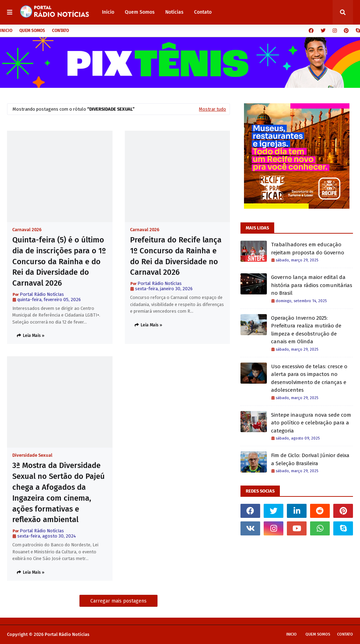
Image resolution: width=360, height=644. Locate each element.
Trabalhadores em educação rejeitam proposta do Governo (308, 249)
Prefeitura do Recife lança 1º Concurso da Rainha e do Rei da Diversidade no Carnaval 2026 (176, 256)
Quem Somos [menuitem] (140, 12)
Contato (60, 31)
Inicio (6, 31)
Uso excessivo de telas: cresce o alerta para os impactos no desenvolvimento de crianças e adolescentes (309, 378)
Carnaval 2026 (27, 230)
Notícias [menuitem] (174, 12)
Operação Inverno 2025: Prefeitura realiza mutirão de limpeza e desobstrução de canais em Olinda (306, 330)
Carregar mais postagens (118, 601)
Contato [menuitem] (203, 12)
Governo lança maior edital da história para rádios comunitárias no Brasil (312, 285)
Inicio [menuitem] (108, 12)
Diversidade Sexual (32, 455)
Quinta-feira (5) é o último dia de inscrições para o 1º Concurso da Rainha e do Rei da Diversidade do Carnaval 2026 (59, 261)
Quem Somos (32, 31)
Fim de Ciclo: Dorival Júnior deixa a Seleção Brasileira (310, 459)
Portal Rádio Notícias (67, 634)
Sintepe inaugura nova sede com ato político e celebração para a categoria (311, 423)
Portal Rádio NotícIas (42, 294)
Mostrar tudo (213, 109)
